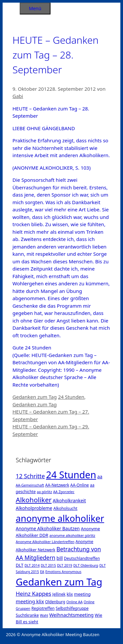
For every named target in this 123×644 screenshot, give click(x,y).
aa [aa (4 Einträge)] (100, 477)
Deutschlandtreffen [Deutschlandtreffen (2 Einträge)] (82, 558)
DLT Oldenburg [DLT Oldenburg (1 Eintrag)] (86, 565)
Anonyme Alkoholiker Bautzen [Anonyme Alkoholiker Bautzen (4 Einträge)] (48, 528)
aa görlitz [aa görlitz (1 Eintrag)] (44, 492)
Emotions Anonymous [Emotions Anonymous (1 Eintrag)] (63, 572)
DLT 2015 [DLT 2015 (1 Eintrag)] (48, 565)
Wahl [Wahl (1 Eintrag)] (44, 615)
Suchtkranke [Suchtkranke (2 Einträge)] (27, 615)
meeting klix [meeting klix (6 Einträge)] (30, 601)
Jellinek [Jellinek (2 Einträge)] (59, 594)
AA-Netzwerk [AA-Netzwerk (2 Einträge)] (57, 485)
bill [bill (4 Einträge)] (60, 558)
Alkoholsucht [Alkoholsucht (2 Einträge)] (65, 508)
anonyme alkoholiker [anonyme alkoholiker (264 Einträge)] (60, 518)
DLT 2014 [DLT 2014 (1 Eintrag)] (32, 565)
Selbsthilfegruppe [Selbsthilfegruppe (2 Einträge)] (72, 608)
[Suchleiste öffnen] (11, 7)
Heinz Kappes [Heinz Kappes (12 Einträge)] (33, 594)
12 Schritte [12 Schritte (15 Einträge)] (30, 476)
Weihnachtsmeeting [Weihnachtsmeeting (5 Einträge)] (71, 615)
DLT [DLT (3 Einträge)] (20, 565)
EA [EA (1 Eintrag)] (42, 572)
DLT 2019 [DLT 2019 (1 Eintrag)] (65, 565)
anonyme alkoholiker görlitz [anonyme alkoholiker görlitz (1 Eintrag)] (72, 536)
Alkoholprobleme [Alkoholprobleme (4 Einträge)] (34, 508)
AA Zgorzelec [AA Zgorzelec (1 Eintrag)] (64, 492)
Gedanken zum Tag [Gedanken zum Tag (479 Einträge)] (59, 582)
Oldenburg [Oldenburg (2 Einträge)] (55, 602)
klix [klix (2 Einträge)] (70, 594)
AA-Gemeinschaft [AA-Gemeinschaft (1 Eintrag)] (30, 485)
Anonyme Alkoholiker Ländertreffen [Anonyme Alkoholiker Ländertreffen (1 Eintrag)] (45, 542)
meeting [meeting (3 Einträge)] (82, 594)
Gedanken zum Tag (35, 397)
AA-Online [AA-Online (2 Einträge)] (80, 485)
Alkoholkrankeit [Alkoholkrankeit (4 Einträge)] (69, 501)
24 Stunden (71, 397)
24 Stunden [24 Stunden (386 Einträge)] (71, 475)
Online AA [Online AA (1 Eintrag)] (74, 602)
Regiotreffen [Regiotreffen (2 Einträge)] (43, 608)
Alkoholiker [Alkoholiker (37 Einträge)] (34, 500)
